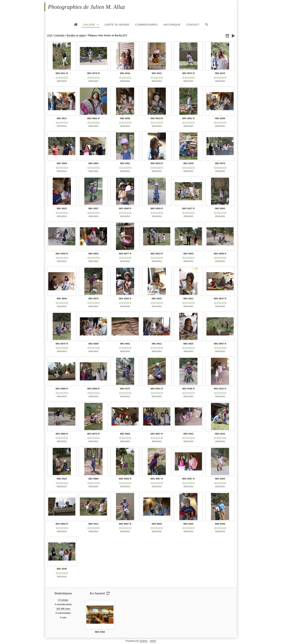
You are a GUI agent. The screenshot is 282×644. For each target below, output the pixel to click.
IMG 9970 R (93, 434)
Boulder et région (76, 35)
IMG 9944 (188, 254)
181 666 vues (63, 609)
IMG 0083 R (125, 299)
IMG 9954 (93, 163)
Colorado (59, 35)
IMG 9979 (93, 299)
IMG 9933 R (157, 163)
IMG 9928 (157, 524)
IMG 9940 (62, 299)
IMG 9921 (188, 299)
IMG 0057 (93, 208)
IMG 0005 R (125, 479)
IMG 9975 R (62, 344)
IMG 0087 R (188, 479)
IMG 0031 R (220, 389)
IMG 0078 (220, 163)
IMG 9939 (220, 118)
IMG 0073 (125, 389)
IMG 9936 (125, 118)
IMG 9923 (62, 208)
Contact (193, 25)
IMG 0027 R (188, 208)
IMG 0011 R (62, 73)
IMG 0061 (125, 163)
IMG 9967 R (157, 479)
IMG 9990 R (62, 524)
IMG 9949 (93, 344)
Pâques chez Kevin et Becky (105, 35)
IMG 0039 (188, 163)
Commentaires (146, 25)
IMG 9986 (93, 479)
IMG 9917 (62, 118)
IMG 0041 (157, 73)
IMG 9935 (157, 299)
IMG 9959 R (93, 389)
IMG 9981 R (188, 118)
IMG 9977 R (125, 254)
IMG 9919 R (157, 118)
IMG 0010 (220, 73)
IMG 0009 (62, 163)
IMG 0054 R (157, 208)
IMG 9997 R (220, 344)
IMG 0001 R (157, 389)
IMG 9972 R (188, 73)
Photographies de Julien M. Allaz (87, 7)
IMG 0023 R (157, 254)
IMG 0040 (62, 569)
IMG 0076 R (93, 73)
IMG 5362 (100, 632)
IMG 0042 (188, 434)
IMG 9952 (93, 254)
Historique (172, 25)
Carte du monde (117, 25)
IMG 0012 (93, 524)
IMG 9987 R (125, 524)
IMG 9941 (125, 344)
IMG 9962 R (93, 118)
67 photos (63, 600)
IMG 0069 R (220, 254)
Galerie (89, 25)
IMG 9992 (220, 208)
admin (153, 641)
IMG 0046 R (188, 389)
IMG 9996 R (62, 389)
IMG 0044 (125, 73)
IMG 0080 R (125, 208)
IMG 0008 (220, 524)
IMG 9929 (188, 524)
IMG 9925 (125, 434)
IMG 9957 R (157, 434)
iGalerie (144, 641)
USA (50, 35)
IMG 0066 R (62, 434)
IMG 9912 (157, 344)
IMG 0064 (220, 479)
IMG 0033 (220, 434)
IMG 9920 (188, 344)
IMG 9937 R (220, 299)
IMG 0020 (62, 479)
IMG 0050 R (62, 254)
